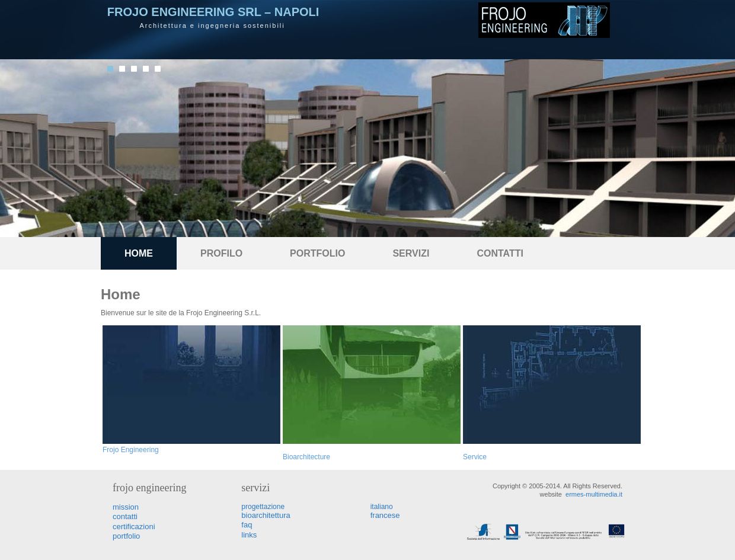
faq (247, 525)
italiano (382, 507)
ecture (320, 457)
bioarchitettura (266, 515)
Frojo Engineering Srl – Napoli (213, 12)
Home (139, 253)
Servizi (411, 253)
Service (475, 457)
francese (385, 515)
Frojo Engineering (131, 450)
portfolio (317, 253)
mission (126, 507)
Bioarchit (297, 457)
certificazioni (134, 527)
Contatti (500, 253)
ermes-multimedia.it (594, 494)
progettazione (263, 507)
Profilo (221, 253)
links (249, 535)
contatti (125, 516)
